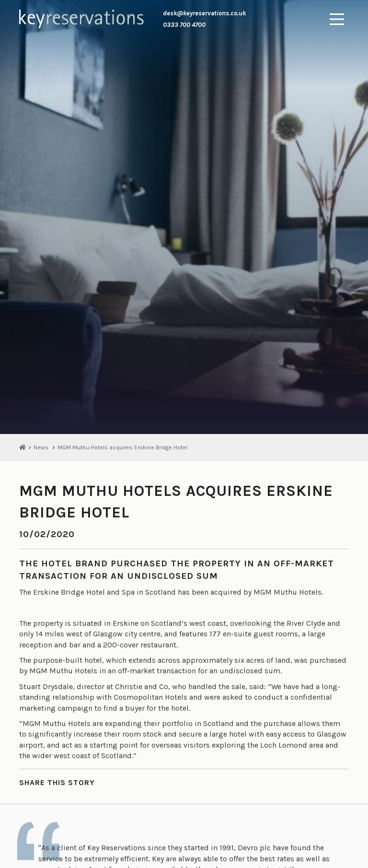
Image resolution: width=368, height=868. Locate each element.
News (41, 447)
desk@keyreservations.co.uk (204, 13)
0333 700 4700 (184, 25)
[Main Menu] (337, 19)
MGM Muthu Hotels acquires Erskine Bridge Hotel (122, 447)
